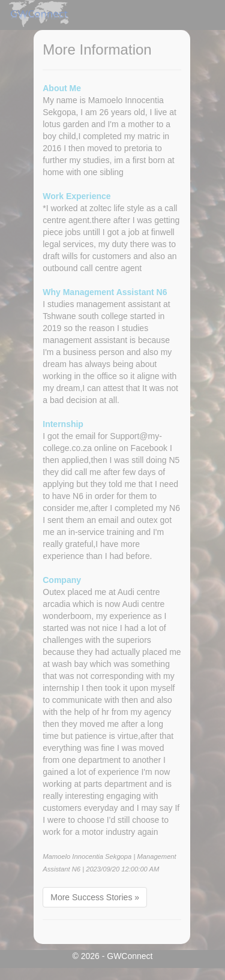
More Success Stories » (95, 897)
